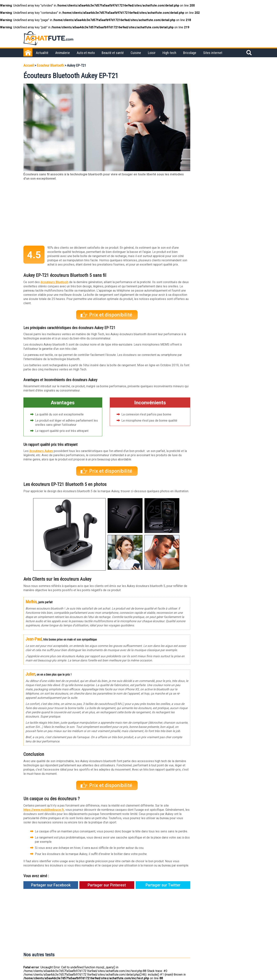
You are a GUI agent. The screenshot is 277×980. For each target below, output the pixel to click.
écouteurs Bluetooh (54, 282)
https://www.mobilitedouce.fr (44, 810)
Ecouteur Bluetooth (50, 65)
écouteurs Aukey (41, 451)
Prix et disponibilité (111, 315)
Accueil (29, 65)
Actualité (42, 53)
